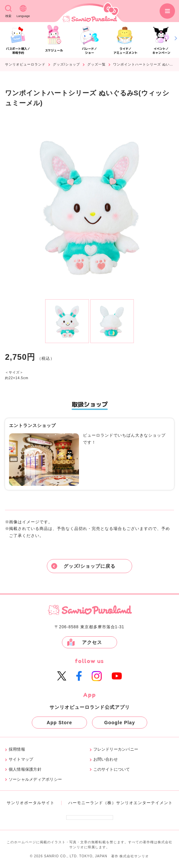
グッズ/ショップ (66, 65)
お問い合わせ (106, 759)
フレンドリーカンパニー (116, 749)
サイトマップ (21, 759)
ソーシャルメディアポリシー (35, 780)
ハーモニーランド (86, 803)
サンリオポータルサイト (31, 803)
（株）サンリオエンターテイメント (138, 803)
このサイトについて (112, 770)
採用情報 (17, 749)
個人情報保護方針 (25, 770)
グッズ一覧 (97, 65)
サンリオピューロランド (25, 65)
